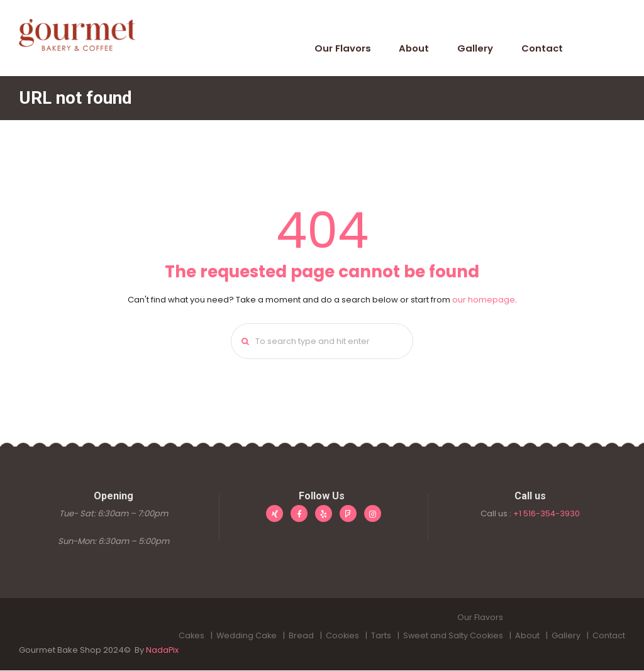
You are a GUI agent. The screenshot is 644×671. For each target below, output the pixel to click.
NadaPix (163, 651)
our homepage (484, 300)
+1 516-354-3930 (547, 514)
